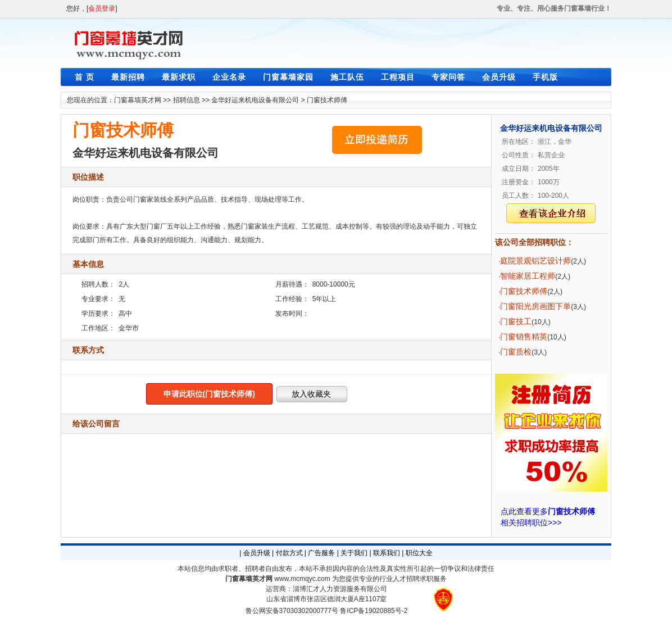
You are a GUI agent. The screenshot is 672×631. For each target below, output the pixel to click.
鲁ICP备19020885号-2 (374, 611)
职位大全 (419, 553)
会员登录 (102, 8)
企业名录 (229, 77)
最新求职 (179, 77)
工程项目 (398, 77)
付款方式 (289, 553)
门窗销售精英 (524, 337)
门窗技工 (516, 321)
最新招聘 (128, 77)
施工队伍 (347, 77)
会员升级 (499, 77)
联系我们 (387, 553)
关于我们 (354, 553)
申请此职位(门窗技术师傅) (209, 394)
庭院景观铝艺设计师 (535, 261)
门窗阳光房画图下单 (535, 306)
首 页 (85, 77)
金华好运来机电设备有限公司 (255, 100)
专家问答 (448, 77)
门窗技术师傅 (327, 100)
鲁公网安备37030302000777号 (292, 611)
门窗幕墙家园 (288, 77)
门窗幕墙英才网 (138, 100)
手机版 (545, 77)
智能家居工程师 (528, 276)
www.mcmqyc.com (302, 579)
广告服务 (321, 553)
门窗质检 (516, 352)
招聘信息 (187, 100)
